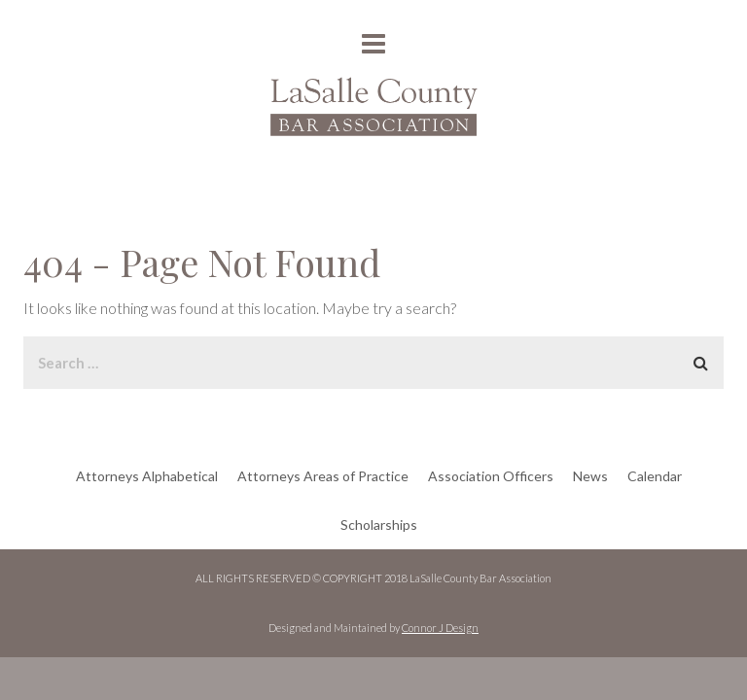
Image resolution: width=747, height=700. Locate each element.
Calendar (655, 476)
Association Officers (491, 476)
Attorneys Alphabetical (147, 476)
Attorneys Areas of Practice (323, 476)
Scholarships (379, 525)
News (590, 476)
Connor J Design (440, 628)
